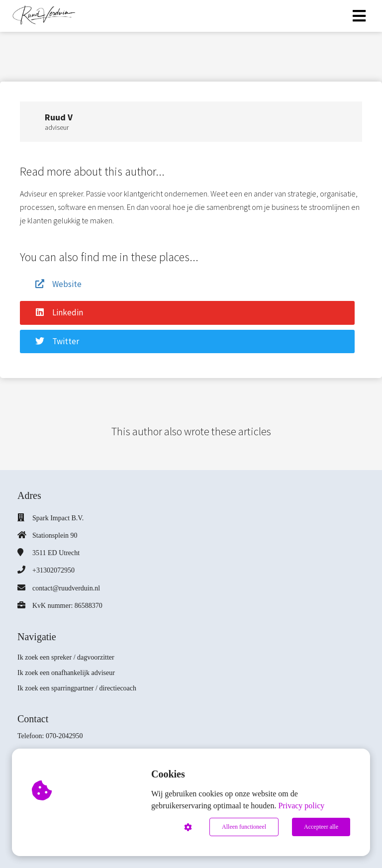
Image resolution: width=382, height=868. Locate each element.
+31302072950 (53, 570)
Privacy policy (301, 806)
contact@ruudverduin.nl (66, 588)
